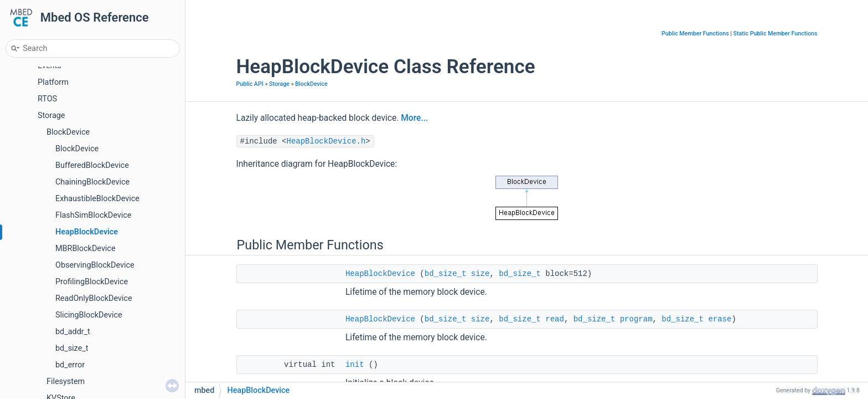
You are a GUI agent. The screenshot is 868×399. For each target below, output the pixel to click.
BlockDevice (68, 132)
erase (720, 319)
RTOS (47, 99)
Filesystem (66, 382)
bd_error (70, 365)
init (355, 365)
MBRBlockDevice (86, 249)
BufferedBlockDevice (92, 165)
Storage (51, 116)
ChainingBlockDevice (92, 182)
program (636, 319)
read (555, 319)
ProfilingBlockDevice (92, 282)
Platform (53, 82)
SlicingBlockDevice (89, 315)
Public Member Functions (695, 34)
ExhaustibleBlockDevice (97, 199)
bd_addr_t (73, 332)
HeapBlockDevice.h (326, 141)
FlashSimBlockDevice (93, 215)
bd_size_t (72, 348)
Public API (250, 84)
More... (414, 118)
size (480, 274)
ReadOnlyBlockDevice (94, 298)
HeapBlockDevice (87, 232)
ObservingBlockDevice (95, 265)
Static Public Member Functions (776, 34)
